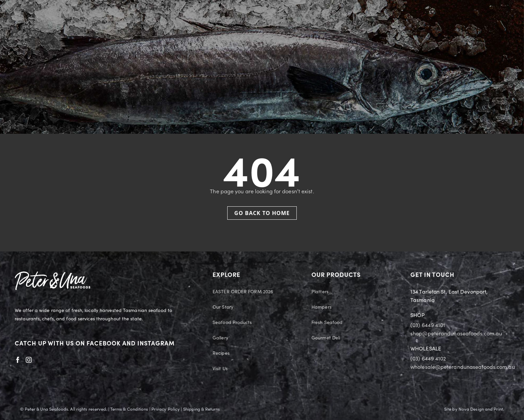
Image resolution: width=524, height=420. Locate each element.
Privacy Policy (166, 409)
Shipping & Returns (202, 409)
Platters (320, 292)
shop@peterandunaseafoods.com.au (456, 334)
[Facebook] (18, 360)
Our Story (223, 307)
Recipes (221, 353)
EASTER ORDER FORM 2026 (243, 292)
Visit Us (220, 369)
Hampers (321, 307)
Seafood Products (232, 323)
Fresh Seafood (327, 323)
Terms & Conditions (129, 409)
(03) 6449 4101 (428, 325)
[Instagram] (29, 360)
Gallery (220, 338)
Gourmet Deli (326, 338)
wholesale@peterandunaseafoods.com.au (463, 367)
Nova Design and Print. (481, 409)
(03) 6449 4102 (428, 359)
